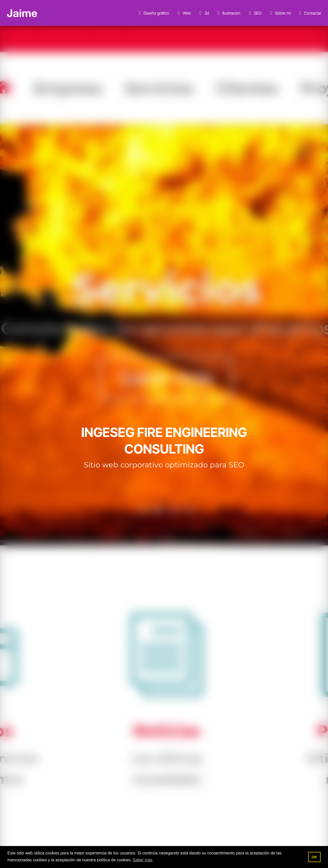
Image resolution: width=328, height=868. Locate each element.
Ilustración (228, 13)
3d (203, 13)
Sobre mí (279, 13)
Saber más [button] (143, 860)
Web (183, 13)
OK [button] (314, 857)
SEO (254, 13)
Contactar (309, 13)
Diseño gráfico (153, 13)
